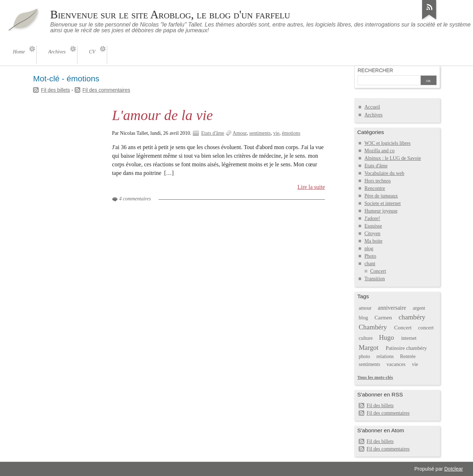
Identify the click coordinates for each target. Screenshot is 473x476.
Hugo (387, 337)
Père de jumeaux (381, 196)
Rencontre (375, 188)
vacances (396, 364)
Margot (368, 348)
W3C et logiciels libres (387, 143)
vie (276, 133)
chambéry (412, 317)
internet (409, 338)
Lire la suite (311, 187)
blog (363, 318)
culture (366, 338)
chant (370, 264)
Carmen (383, 317)
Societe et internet (382, 203)
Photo (370, 256)
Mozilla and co (379, 151)
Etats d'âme (213, 133)
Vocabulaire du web (384, 173)
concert (426, 328)
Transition (375, 279)
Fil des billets (55, 90)
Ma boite (373, 241)
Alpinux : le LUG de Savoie (393, 158)
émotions (291, 133)
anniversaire (392, 308)
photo (364, 356)
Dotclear (454, 469)
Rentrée (408, 356)
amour (365, 308)
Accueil (372, 107)
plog (369, 249)
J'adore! (372, 218)
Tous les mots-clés (375, 377)
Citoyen (372, 234)
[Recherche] (389, 81)
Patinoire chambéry (406, 348)
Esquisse (373, 226)
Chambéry (373, 327)
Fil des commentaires (106, 90)
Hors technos (378, 181)
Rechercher (375, 70)
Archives (373, 115)
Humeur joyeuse (381, 211)
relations (385, 356)
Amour (240, 133)
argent (419, 308)
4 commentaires (135, 199)
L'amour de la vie (162, 115)
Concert (378, 271)
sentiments (260, 133)
